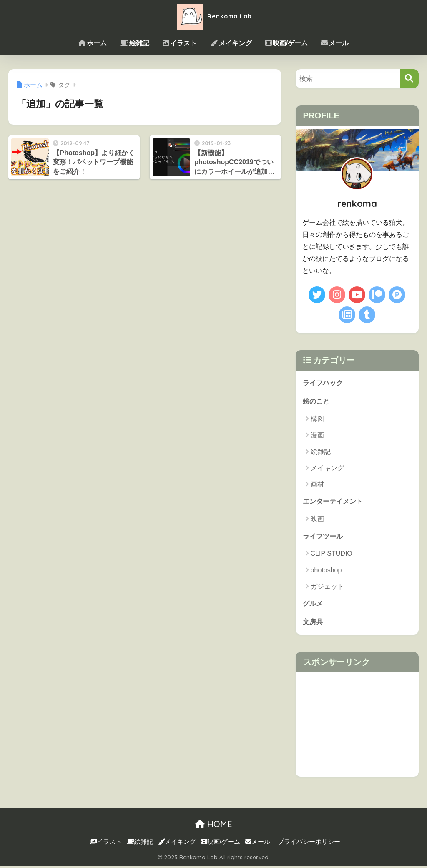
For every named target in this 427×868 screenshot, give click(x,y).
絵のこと (317, 402)
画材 (317, 485)
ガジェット (327, 588)
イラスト (180, 43)
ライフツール (324, 537)
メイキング (231, 43)
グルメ (313, 605)
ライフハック (324, 383)
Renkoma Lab (213, 16)
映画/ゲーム (286, 43)
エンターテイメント (335, 502)
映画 (317, 520)
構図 (317, 420)
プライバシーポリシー (309, 844)
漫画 (317, 436)
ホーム (93, 43)
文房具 (313, 623)
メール (335, 43)
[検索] (409, 79)
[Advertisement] (357, 727)
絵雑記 (135, 43)
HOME (214, 826)
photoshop (326, 571)
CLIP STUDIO (332, 555)
